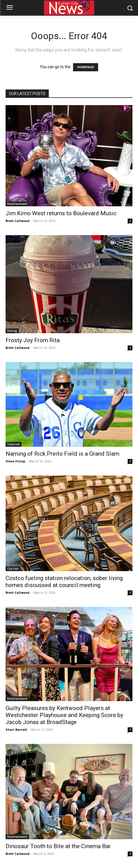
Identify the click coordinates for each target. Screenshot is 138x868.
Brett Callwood (18, 221)
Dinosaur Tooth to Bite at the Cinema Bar (58, 846)
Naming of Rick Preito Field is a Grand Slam (62, 454)
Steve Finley (15, 461)
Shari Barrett (16, 729)
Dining (12, 331)
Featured (14, 444)
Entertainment (17, 204)
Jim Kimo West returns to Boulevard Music (61, 213)
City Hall (13, 569)
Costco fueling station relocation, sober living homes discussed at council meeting (64, 582)
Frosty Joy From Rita (33, 340)
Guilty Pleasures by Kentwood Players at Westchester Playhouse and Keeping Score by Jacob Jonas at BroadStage (64, 715)
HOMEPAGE (86, 67)
